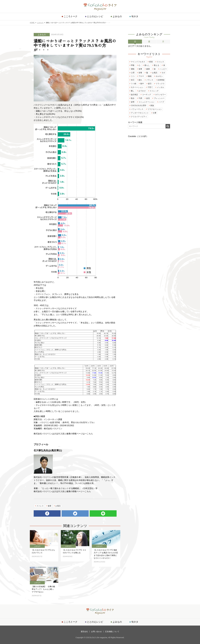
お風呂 (58, 506)
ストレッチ (154, 91)
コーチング (147, 95)
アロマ (141, 76)
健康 (49, 506)
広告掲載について (112, 632)
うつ (133, 76)
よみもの (117, 16)
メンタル (160, 87)
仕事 (155, 113)
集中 (142, 84)
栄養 (140, 73)
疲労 (150, 84)
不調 (140, 98)
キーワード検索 (135, 122)
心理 (133, 73)
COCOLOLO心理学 (139, 105)
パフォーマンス (137, 109)
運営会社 (84, 632)
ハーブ (161, 102)
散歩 (133, 98)
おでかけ (142, 91)
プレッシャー (159, 98)
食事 (140, 69)
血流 (148, 98)
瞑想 (151, 62)
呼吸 (133, 65)
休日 (133, 80)
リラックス (160, 84)
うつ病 (134, 84)
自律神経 (161, 80)
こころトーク (71, 16)
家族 (152, 105)
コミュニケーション (147, 102)
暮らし (147, 65)
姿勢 (133, 102)
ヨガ (163, 73)
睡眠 (150, 76)
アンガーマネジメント (140, 113)
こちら (90, 434)
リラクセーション (155, 109)
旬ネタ (135, 16)
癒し (133, 91)
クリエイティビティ (139, 117)
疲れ (140, 80)
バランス (150, 80)
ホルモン (159, 76)
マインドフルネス (138, 62)
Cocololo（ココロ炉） (138, 136)
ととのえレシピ (95, 16)
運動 (133, 69)
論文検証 (134, 95)
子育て (150, 87)
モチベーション (137, 87)
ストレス (40, 506)
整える (157, 65)
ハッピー (163, 69)
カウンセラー (160, 95)
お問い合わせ (96, 632)
